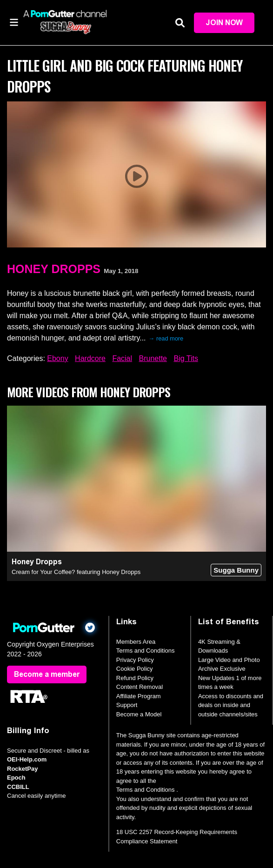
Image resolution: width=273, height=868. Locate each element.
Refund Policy (135, 678)
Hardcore (90, 358)
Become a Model (139, 714)
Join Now (224, 23)
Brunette (153, 358)
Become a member (47, 674)
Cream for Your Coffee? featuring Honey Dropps (76, 572)
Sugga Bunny (236, 570)
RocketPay (22, 769)
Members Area (136, 642)
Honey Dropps (54, 269)
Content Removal (140, 687)
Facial (122, 358)
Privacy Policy (135, 660)
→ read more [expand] (166, 338)
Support (127, 705)
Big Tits (186, 358)
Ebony (57, 358)
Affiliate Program (139, 696)
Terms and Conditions (146, 651)
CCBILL (18, 787)
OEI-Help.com (27, 759)
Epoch (16, 778)
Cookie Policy (135, 669)
